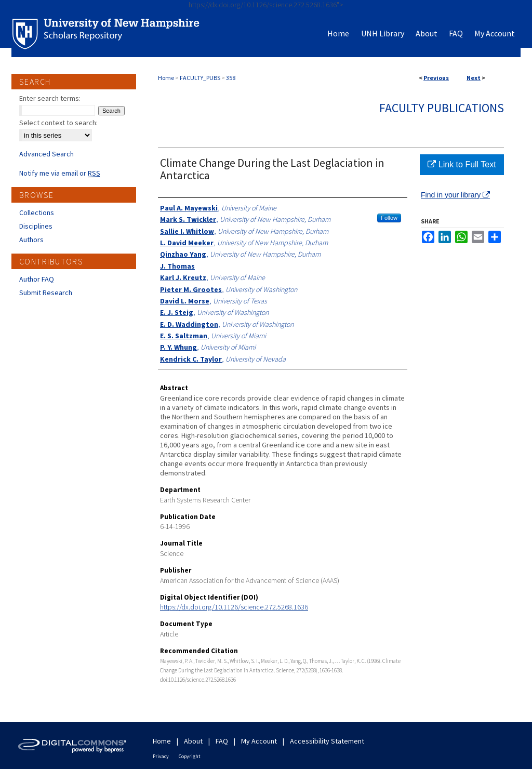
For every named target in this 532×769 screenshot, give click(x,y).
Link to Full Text (462, 164)
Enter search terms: (50, 98)
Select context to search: (58, 123)
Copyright (190, 756)
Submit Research (46, 293)
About (193, 741)
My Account (259, 741)
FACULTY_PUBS (200, 78)
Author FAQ (37, 279)
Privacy (161, 756)
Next (474, 78)
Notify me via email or (60, 173)
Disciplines (36, 226)
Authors (31, 240)
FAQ (222, 741)
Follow (389, 218)
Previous (436, 78)
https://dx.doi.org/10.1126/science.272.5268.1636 (234, 607)
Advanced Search (46, 154)
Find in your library (455, 195)
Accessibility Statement (327, 741)
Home (166, 78)
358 (231, 78)
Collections (37, 213)
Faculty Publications (442, 108)
